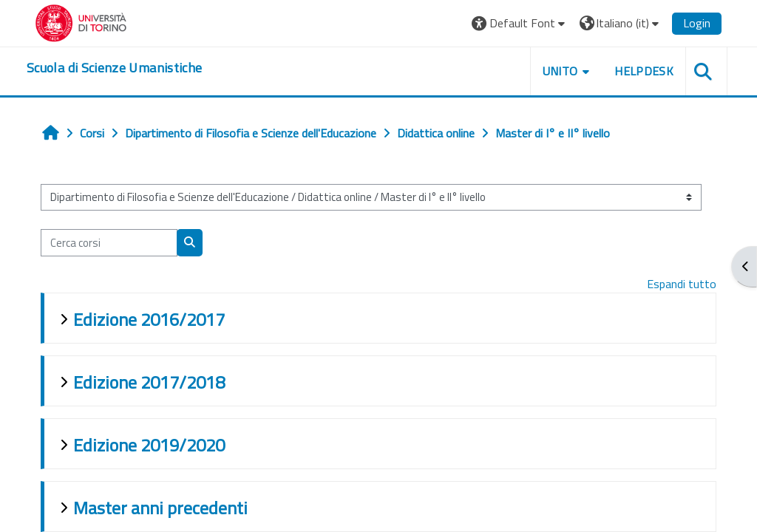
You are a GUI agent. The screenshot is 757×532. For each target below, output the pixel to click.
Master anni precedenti (160, 508)
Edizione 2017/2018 (149, 382)
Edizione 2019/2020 (149, 445)
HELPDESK (644, 71)
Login (697, 23)
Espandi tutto (682, 284)
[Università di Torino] (81, 21)
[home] (114, 68)
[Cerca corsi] (109, 242)
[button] (520, 23)
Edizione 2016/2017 (149, 319)
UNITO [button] (560, 71)
